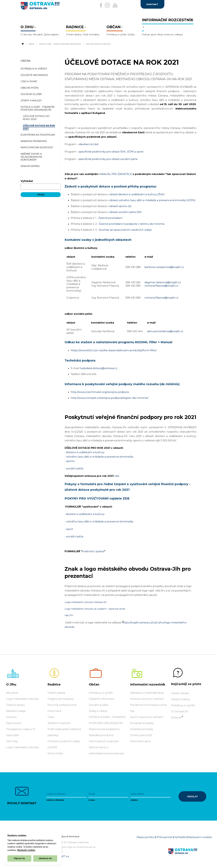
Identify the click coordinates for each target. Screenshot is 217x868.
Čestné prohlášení (110, 218)
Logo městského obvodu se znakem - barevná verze (95, 609)
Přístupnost (164, 837)
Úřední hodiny (181, 699)
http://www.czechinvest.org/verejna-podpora (100, 392)
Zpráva (134, 800)
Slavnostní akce (140, 741)
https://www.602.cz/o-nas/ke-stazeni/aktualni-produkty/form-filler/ (114, 350)
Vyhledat (27, 181)
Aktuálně (12, 693)
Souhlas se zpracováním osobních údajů (125, 230)
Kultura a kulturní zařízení (147, 699)
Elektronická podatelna (104, 729)
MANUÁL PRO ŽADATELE (115, 174)
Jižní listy (12, 741)
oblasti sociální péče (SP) (125, 212)
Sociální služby (99, 705)
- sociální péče (74, 536)
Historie (11, 717)
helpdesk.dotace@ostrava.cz (99, 368)
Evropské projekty (142, 723)
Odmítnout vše (45, 858)
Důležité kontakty (142, 729)
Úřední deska (56, 693)
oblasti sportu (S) (120, 206)
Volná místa (55, 753)
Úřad (51, 717)
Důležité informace (102, 699)
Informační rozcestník (148, 684)
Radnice (54, 684)
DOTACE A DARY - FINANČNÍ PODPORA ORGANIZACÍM (60, 44)
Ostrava (176, 717)
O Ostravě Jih (180, 711)
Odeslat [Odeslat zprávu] (192, 796)
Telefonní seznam (59, 723)
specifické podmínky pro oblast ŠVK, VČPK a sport (111, 152)
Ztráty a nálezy (98, 711)
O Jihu (11, 684)
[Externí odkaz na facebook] (95, 5)
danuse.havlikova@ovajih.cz (165, 331)
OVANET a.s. (62, 856)
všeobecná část (89, 144)
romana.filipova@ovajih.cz (161, 286)
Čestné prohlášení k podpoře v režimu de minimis (132, 224)
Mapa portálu (145, 837)
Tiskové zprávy (16, 705)
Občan (31, 44)
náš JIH (69, 615)
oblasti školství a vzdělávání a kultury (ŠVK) (137, 194)
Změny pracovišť (141, 735)
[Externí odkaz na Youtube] (117, 5)
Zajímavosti (14, 723)
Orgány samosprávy (61, 699)
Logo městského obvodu (23, 699)
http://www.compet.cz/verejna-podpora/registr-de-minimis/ (110, 398)
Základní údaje (16, 711)
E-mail (92, 800)
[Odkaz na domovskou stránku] (22, 44)
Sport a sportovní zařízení (147, 717)
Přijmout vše (19, 858)
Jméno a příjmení (55, 800)
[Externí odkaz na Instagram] (105, 5)
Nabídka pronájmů (101, 735)
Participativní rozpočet (104, 741)
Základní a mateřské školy (147, 693)
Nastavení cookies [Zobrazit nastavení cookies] (200, 837)
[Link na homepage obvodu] (190, 855)
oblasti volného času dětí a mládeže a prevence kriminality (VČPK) (152, 200)
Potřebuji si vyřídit (101, 693)
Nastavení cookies (26, 850)
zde (117, 476)
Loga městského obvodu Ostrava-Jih (86, 602)
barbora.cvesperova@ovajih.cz (164, 267)
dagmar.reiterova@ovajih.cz (163, 282)
